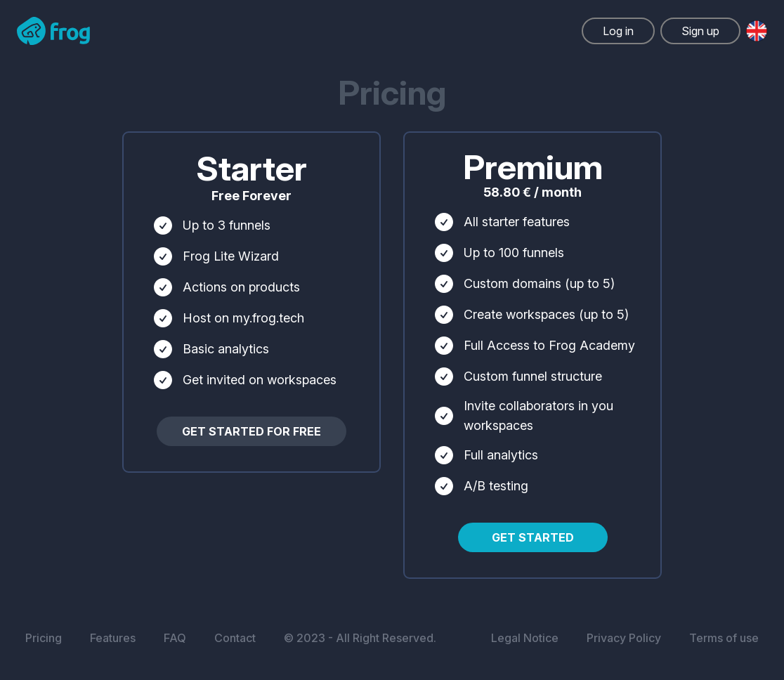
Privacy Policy (624, 638)
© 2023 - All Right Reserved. (360, 638)
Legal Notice (525, 638)
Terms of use (724, 638)
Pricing (44, 638)
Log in (618, 31)
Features (113, 638)
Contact (235, 638)
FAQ (175, 638)
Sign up (700, 31)
